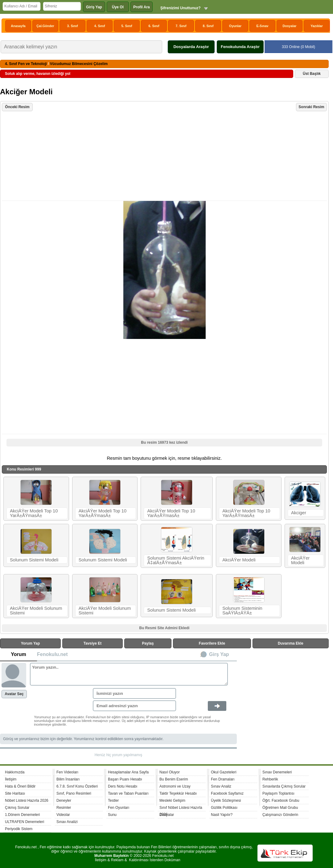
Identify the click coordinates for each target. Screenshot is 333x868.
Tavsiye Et (92, 643)
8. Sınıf (208, 26)
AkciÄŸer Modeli (239, 560)
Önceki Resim (17, 107)
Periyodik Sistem (19, 829)
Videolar (63, 815)
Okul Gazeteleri (224, 772)
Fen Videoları (67, 772)
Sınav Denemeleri (277, 772)
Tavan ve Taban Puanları (128, 793)
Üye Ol (118, 7)
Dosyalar (289, 26)
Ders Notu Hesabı (123, 786)
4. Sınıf (100, 26)
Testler (113, 801)
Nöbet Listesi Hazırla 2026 (27, 801)
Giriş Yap (94, 7)
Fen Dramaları (223, 779)
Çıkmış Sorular (17, 808)
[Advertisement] (165, 157)
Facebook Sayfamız (227, 793)
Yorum (18, 654)
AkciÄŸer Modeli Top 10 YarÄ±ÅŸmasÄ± (34, 513)
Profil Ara (142, 7)
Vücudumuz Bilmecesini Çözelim (79, 64)
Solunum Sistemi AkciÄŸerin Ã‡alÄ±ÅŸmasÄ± (176, 560)
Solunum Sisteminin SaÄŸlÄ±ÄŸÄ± (242, 611)
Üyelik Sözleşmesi (226, 801)
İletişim (11, 779)
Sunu (112, 815)
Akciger (299, 513)
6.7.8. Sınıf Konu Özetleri (77, 786)
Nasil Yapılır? (222, 815)
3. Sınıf (73, 26)
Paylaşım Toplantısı (278, 793)
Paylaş (148, 643)
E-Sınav (262, 26)
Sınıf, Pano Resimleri (74, 793)
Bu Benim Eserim (174, 779)
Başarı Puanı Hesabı (125, 779)
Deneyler (64, 801)
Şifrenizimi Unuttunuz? (181, 8)
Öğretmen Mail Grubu (280, 808)
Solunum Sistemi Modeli (34, 560)
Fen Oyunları (119, 808)
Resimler (64, 808)
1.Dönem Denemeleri (22, 815)
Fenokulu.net (52, 654)
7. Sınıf (181, 26)
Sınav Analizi (67, 822)
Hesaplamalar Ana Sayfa (128, 772)
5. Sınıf (127, 26)
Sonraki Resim (311, 107)
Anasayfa (18, 26)
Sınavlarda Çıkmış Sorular (284, 786)
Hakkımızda (15, 772)
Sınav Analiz (221, 786)
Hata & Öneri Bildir (20, 786)
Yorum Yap (31, 643)
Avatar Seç (14, 694)
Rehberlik (270, 779)
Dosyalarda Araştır (191, 47)
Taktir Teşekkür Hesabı (178, 793)
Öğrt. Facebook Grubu (281, 801)
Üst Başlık (312, 74)
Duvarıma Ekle (291, 643)
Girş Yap (219, 654)
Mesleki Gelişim (172, 801)
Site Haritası (15, 793)
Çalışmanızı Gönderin (280, 815)
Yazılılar (317, 26)
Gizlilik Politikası (224, 808)
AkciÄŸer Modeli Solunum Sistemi (36, 611)
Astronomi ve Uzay (175, 786)
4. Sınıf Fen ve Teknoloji (26, 64)
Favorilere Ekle (212, 643)
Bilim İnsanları (68, 779)
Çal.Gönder (45, 26)
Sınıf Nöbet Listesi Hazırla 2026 (181, 808)
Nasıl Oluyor (170, 772)
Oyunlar (235, 26)
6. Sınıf (154, 26)
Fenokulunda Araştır (240, 47)
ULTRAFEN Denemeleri (25, 822)
